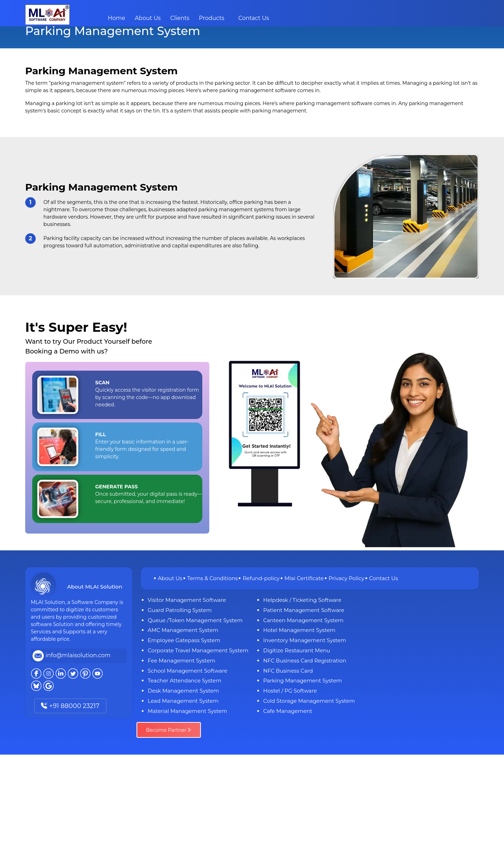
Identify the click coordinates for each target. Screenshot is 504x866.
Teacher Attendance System (184, 681)
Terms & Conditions (213, 578)
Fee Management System (181, 661)
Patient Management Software (304, 610)
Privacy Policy (346, 578)
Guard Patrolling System (180, 610)
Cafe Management (288, 711)
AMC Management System (183, 630)
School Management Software (187, 671)
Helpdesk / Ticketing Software (302, 600)
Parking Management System (303, 681)
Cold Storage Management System (309, 701)
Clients (180, 18)
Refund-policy (261, 578)
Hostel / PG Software (290, 691)
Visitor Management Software (187, 600)
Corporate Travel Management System (198, 650)
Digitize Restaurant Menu (297, 650)
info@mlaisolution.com (78, 655)
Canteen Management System (303, 620)
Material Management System (187, 711)
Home (117, 18)
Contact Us (254, 18)
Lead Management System (183, 701)
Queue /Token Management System (195, 620)
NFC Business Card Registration (305, 661)
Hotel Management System (299, 630)
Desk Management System (183, 691)
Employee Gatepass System (184, 640)
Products (211, 18)
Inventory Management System (305, 640)
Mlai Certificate (304, 578)
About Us (148, 18)
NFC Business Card (288, 671)
